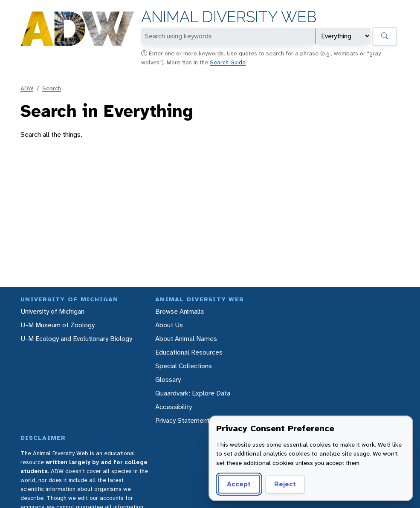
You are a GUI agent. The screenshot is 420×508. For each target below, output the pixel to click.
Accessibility (174, 407)
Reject (285, 484)
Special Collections (184, 366)
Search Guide (228, 62)
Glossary (168, 380)
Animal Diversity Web (229, 17)
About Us (169, 325)
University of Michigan (52, 311)
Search (52, 88)
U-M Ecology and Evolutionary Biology (76, 339)
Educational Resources (189, 352)
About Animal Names (186, 339)
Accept (239, 484)
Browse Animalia (180, 311)
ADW (27, 88)
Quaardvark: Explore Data (193, 393)
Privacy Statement (182, 420)
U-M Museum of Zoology (58, 325)
